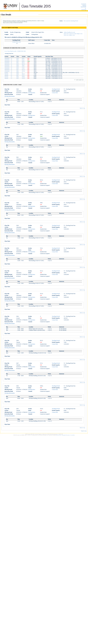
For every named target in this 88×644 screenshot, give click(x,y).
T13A (23, 67)
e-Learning (84, 9)
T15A (23, 68)
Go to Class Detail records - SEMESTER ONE (15, 51)
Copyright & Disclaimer (66, 435)
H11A (23, 63)
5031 (17, 63)
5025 (17, 61)
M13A (23, 64)
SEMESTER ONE (17, 42)
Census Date (55, 93)
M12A (23, 74)
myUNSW (83, 7)
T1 (11, 58)
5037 (17, 75)
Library (84, 5)
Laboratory (7, 58)
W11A (23, 70)
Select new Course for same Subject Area (73, 34)
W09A (23, 77)
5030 (17, 58)
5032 (17, 60)
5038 (17, 74)
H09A (23, 61)
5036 (17, 77)
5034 (17, 67)
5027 (17, 70)
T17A (23, 75)
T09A (23, 65)
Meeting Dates (32, 93)
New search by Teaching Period (71, 21)
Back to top (82, 108)
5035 (17, 78)
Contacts (84, 4)
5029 (17, 64)
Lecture (6, 73)
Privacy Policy (59, 435)
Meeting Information (10, 96)
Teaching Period (56, 89)
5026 (17, 71)
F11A (23, 60)
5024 (17, 73)
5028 (17, 65)
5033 (17, 68)
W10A (23, 78)
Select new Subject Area (69, 35)
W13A (23, 71)
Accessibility (72, 435)
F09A (23, 58)
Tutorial (6, 74)
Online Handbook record (69, 32)
